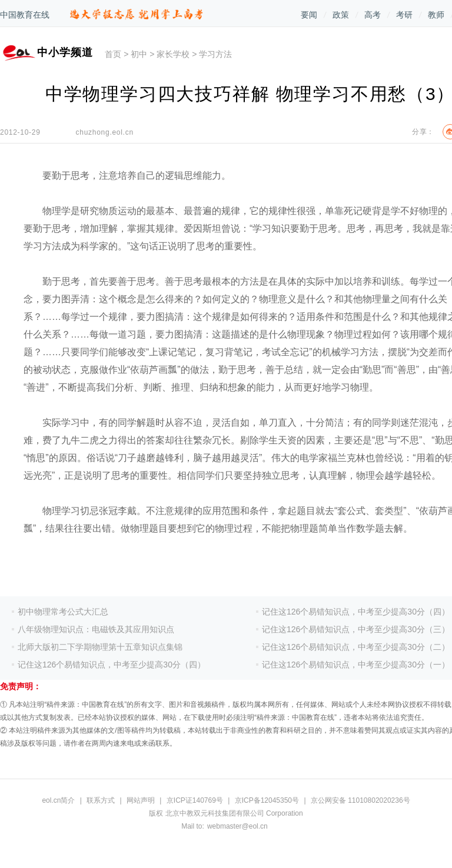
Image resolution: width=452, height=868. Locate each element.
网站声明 (141, 800)
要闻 (309, 15)
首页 (113, 54)
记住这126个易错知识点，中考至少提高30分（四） (112, 665)
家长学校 (173, 54)
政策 (341, 15)
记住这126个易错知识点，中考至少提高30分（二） (356, 647)
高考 (373, 15)
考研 (404, 15)
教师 (436, 15)
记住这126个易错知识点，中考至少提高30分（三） (356, 629)
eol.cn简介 (58, 800)
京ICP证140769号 (195, 800)
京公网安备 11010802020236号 (360, 800)
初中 (139, 54)
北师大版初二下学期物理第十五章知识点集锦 (100, 647)
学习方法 (215, 54)
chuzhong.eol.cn (105, 132)
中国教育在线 (25, 15)
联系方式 (101, 800)
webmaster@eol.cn (237, 826)
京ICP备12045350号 (267, 800)
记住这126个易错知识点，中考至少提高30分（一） (356, 665)
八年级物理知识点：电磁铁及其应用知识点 (96, 629)
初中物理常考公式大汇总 (63, 612)
